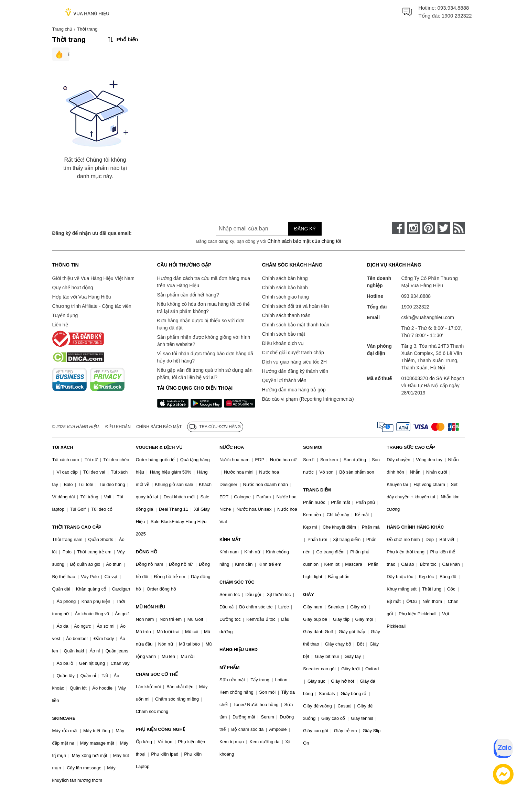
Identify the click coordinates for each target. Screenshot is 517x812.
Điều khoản (118, 427)
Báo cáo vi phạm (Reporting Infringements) (308, 399)
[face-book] (398, 228)
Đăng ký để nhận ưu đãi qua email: (92, 233)
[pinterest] (429, 228)
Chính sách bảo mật (284, 334)
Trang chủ (62, 29)
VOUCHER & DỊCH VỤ (159, 447)
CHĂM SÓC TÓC (237, 582)
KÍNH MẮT (230, 539)
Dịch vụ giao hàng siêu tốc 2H (294, 362)
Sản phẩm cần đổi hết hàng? (188, 295)
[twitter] (444, 228)
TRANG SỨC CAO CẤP (411, 447)
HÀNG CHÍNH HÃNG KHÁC (415, 527)
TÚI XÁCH (63, 447)
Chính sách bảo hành (285, 288)
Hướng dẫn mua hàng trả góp (294, 390)
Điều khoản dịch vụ (283, 343)
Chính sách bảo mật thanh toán (296, 325)
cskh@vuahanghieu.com (428, 317)
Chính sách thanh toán (286, 315)
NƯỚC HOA (232, 447)
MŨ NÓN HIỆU (151, 607)
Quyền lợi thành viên (284, 380)
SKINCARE (64, 718)
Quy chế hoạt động (73, 288)
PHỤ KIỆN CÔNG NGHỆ (160, 729)
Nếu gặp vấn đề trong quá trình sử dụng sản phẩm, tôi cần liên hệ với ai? (205, 374)
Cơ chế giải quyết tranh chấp (293, 353)
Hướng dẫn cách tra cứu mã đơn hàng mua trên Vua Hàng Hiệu (204, 282)
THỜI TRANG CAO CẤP (77, 527)
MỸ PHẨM (229, 667)
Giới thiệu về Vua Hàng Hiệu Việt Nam (93, 278)
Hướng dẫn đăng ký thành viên (295, 371)
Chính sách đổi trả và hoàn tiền (295, 306)
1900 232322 (457, 16)
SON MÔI (313, 447)
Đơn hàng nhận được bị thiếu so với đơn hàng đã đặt (201, 324)
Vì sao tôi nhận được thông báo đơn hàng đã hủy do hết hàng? (205, 357)
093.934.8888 (453, 8)
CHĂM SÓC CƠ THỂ (157, 674)
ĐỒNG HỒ (147, 552)
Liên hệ (60, 325)
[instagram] (413, 228)
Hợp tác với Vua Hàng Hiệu (82, 297)
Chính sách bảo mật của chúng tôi (304, 241)
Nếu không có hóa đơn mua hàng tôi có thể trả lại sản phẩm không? (203, 308)
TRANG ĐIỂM (317, 490)
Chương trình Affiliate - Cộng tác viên (92, 306)
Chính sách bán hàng (285, 278)
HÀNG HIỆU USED (239, 649)
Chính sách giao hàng (286, 297)
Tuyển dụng (65, 315)
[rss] (459, 228)
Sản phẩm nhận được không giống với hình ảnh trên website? (204, 341)
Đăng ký (305, 229)
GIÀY (309, 594)
